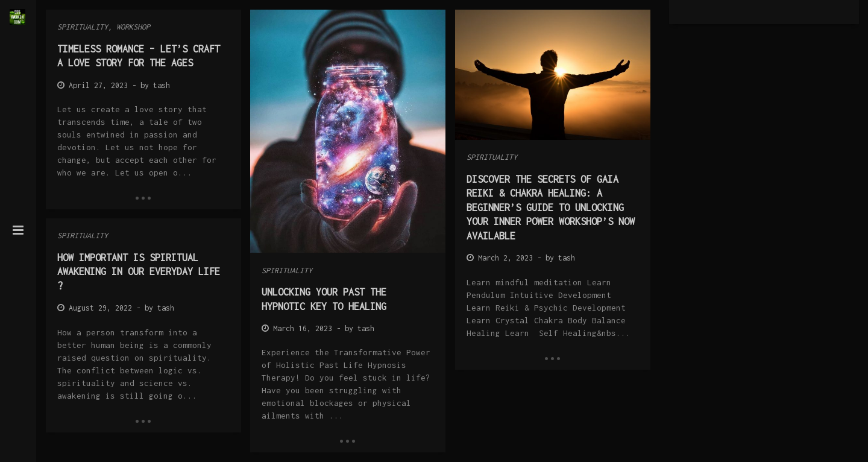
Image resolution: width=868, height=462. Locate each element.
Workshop (133, 27)
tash (162, 85)
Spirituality (83, 27)
